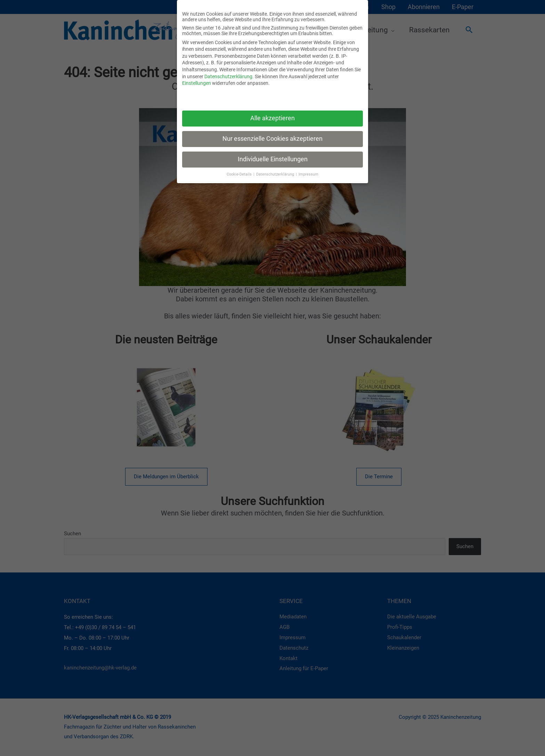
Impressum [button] (308, 174)
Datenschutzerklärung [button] (276, 174)
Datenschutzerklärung (228, 76)
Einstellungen (197, 83)
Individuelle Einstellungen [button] (273, 159)
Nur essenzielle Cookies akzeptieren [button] (272, 139)
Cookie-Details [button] (240, 174)
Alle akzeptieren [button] (272, 118)
